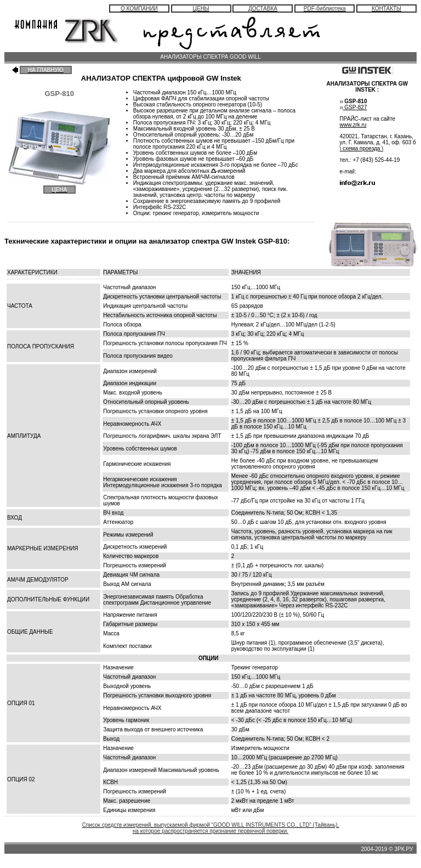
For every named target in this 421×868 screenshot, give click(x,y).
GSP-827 (355, 107)
